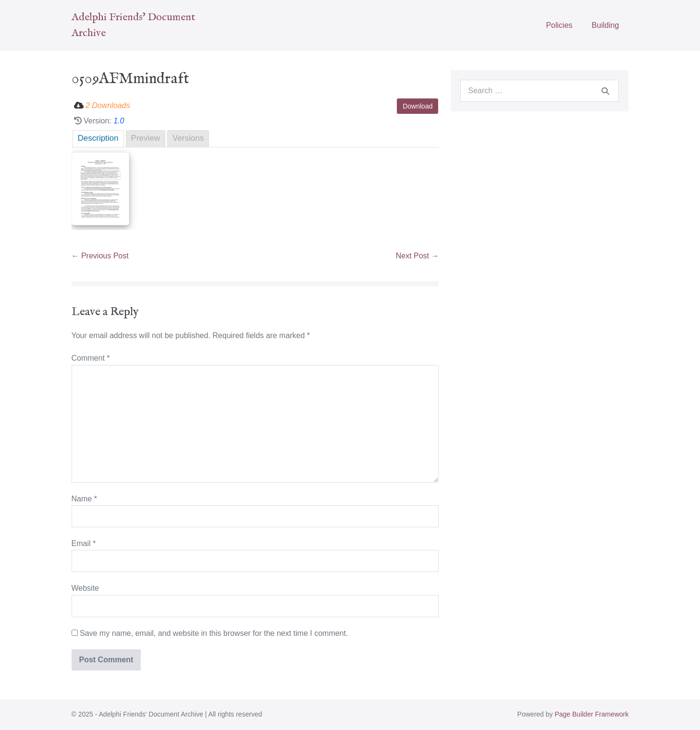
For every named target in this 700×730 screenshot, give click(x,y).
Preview (146, 138)
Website (86, 588)
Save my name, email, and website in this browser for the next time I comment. (214, 633)
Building (606, 25)
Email (84, 543)
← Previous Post (100, 256)
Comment (91, 358)
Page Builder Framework (591, 714)
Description (98, 138)
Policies (559, 25)
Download (418, 106)
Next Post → (418, 256)
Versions (188, 138)
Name (84, 499)
